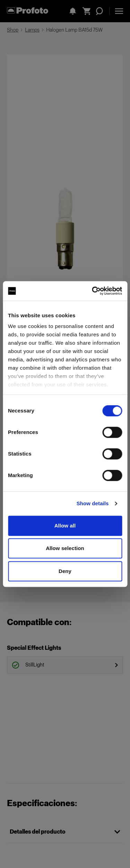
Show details (93, 503)
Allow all (65, 526)
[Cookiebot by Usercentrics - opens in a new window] (93, 291)
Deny (65, 571)
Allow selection (65, 548)
